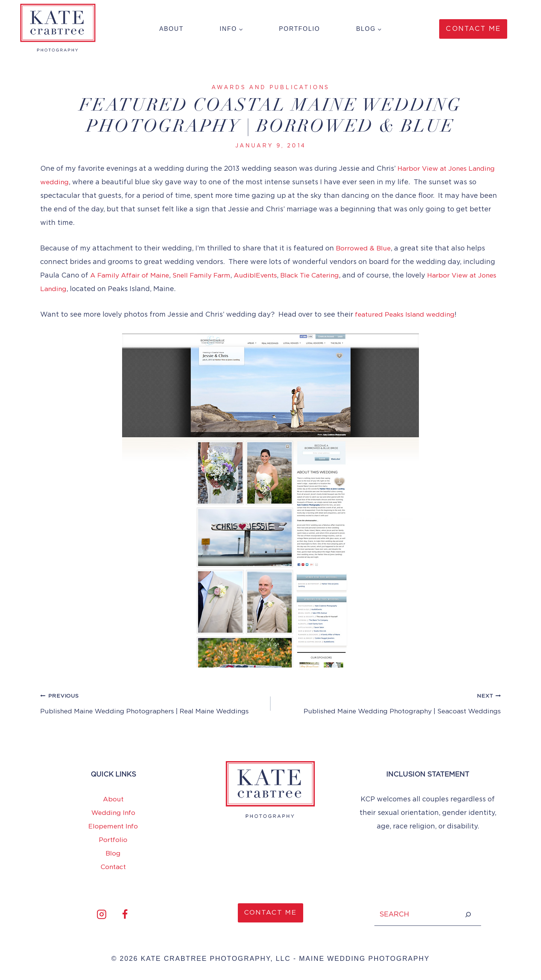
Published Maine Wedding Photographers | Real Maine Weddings (152, 703)
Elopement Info (113, 827)
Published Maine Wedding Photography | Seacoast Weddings (389, 703)
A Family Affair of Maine (131, 276)
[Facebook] (125, 915)
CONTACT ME (271, 913)
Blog (113, 854)
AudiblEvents (264, 276)
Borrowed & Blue (364, 249)
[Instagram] (101, 915)
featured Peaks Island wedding (408, 315)
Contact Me (473, 29)
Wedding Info (113, 813)
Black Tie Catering (321, 276)
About (172, 29)
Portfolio (300, 29)
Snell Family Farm (207, 276)
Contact (113, 867)
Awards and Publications (271, 88)
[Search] (468, 915)
